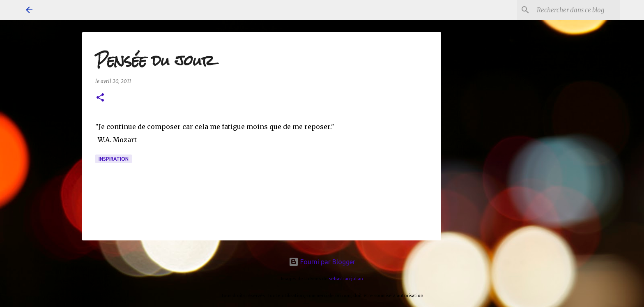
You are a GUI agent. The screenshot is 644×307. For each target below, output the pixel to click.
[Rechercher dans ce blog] (577, 10)
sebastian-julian (346, 279)
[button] (100, 98)
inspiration (114, 159)
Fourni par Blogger (322, 262)
